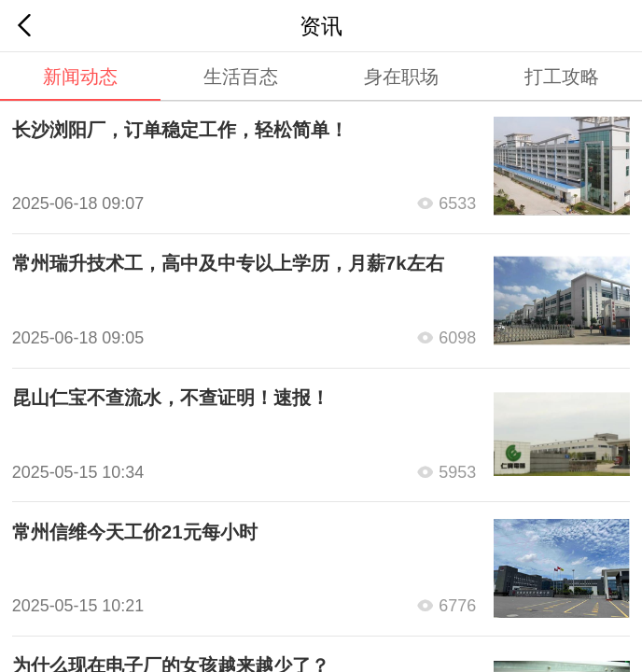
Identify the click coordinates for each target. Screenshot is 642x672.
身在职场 (401, 76)
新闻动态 (80, 76)
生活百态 (241, 76)
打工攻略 (562, 76)
